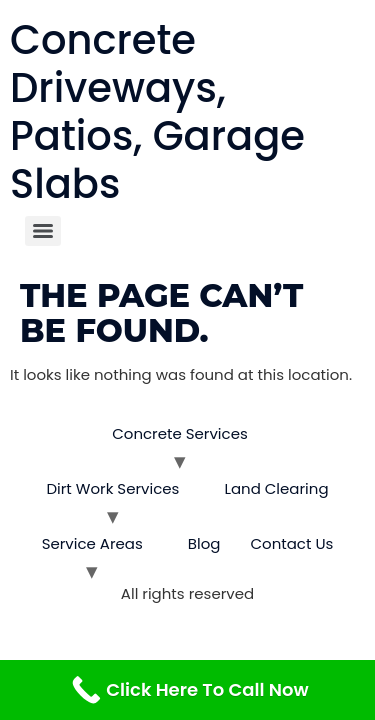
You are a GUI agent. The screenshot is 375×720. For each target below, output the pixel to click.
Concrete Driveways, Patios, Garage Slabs (157, 112)
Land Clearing (276, 488)
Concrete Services (180, 433)
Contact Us (291, 543)
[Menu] (43, 231)
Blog (204, 543)
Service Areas (92, 543)
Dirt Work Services (112, 488)
